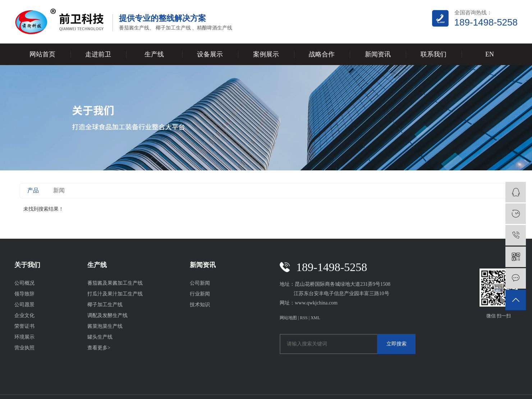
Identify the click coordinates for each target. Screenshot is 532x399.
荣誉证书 (24, 326)
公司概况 (24, 283)
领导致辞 (24, 294)
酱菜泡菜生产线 (105, 326)
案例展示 (266, 54)
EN (490, 54)
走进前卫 (98, 54)
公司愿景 (24, 305)
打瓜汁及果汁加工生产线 (115, 294)
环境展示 (24, 337)
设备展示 (210, 54)
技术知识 (200, 305)
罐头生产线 (100, 337)
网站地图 (288, 318)
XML (315, 318)
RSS (304, 318)
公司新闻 (200, 283)
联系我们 (434, 54)
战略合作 (322, 54)
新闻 (59, 190)
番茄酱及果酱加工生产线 (115, 283)
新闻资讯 (378, 54)
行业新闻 (200, 294)
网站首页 (42, 54)
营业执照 (24, 348)
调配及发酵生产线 (107, 315)
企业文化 (24, 315)
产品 (33, 190)
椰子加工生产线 (105, 305)
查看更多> (99, 348)
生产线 (154, 54)
